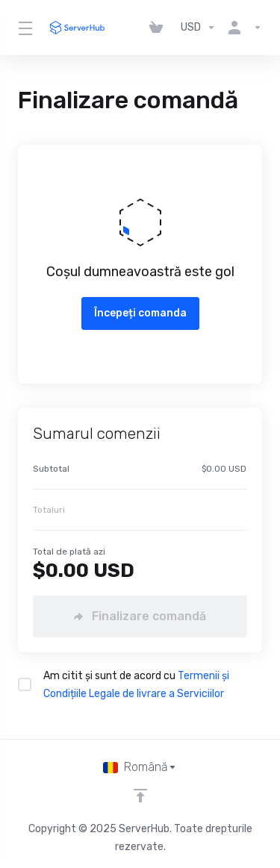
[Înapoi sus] (140, 796)
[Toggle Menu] (24, 28)
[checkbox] (25, 684)
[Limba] (140, 767)
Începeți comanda (140, 313)
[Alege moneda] (198, 28)
